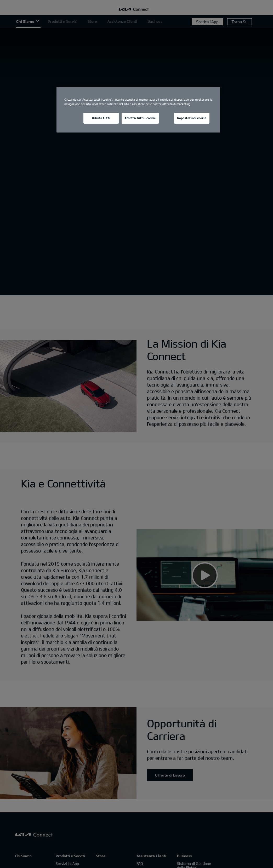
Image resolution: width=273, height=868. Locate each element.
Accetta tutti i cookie (140, 118)
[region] (138, 110)
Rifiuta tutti (101, 118)
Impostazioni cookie (192, 118)
